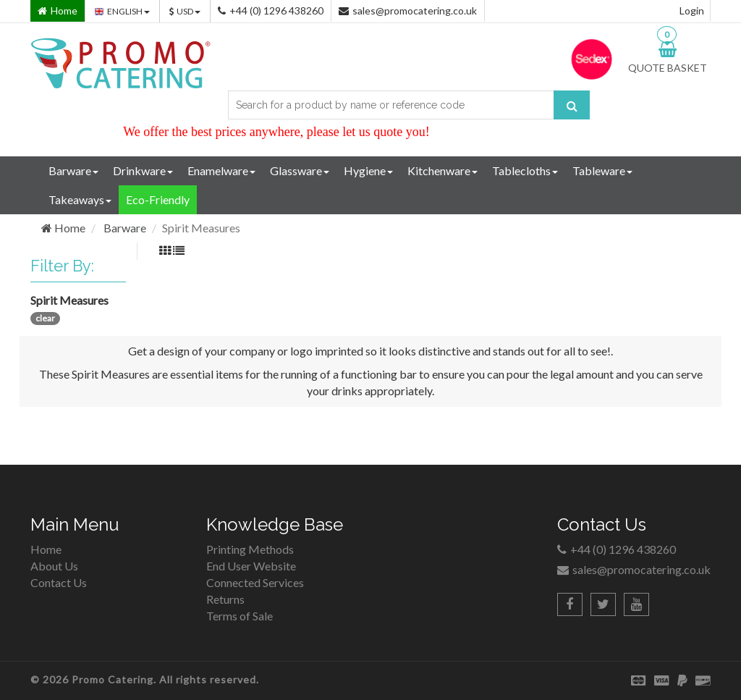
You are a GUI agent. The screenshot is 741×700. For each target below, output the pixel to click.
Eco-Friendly (158, 199)
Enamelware (221, 170)
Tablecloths (525, 170)
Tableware (602, 170)
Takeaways (80, 199)
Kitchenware (443, 170)
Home (63, 228)
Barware (73, 170)
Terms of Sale (240, 616)
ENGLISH (122, 11)
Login (692, 10)
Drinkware (143, 170)
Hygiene (368, 170)
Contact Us (59, 582)
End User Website (251, 566)
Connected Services (255, 582)
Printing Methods (250, 549)
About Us (54, 566)
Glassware (300, 170)
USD (185, 11)
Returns (225, 599)
